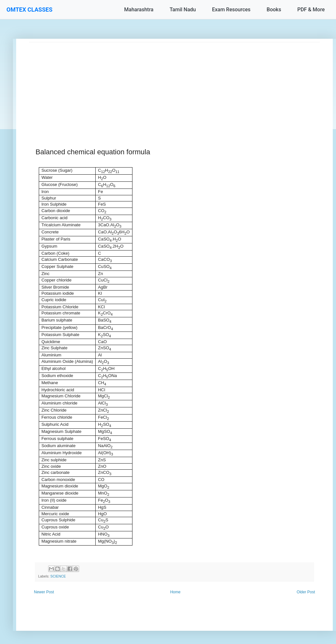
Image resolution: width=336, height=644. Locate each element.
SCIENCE (58, 576)
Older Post (306, 592)
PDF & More (311, 10)
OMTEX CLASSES (29, 10)
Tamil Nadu (183, 10)
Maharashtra (139, 10)
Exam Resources (231, 10)
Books (274, 10)
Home (175, 592)
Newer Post (44, 592)
